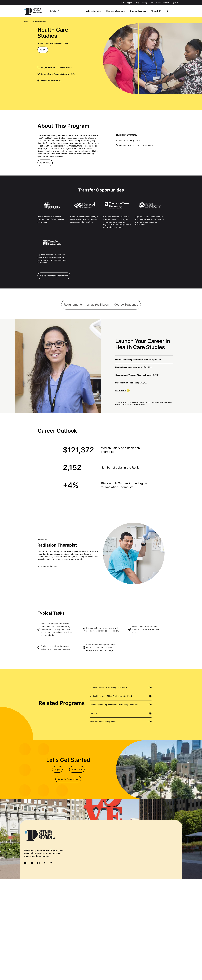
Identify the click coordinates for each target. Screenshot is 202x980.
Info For (54, 11)
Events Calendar (163, 3)
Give (152, 3)
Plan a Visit (77, 770)
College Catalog (141, 3)
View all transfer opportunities (54, 276)
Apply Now (45, 163)
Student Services (141, 11)
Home (26, 21)
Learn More (122, 391)
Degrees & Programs (118, 11)
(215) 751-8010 (147, 145)
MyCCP (175, 3)
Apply (129, 3)
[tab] (73, 305)
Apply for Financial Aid (68, 780)
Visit (123, 3)
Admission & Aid (96, 11)
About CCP (158, 11)
